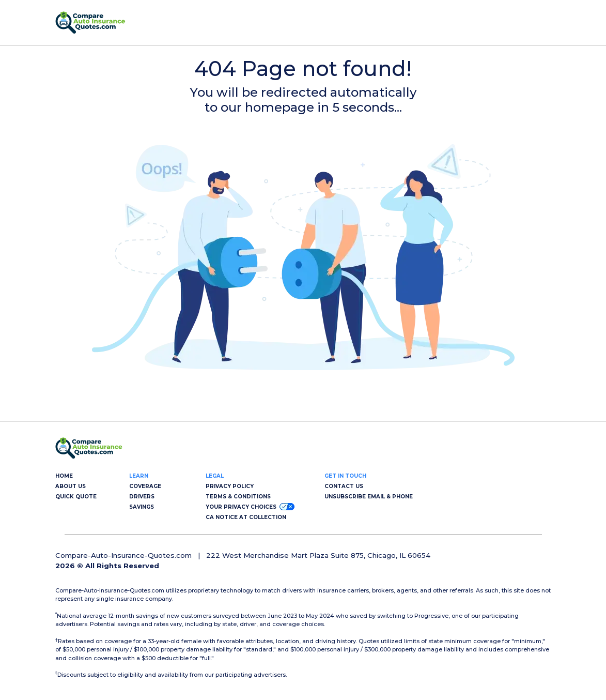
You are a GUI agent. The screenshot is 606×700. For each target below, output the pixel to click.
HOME (64, 476)
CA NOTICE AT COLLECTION (246, 517)
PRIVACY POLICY (230, 486)
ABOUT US (71, 486)
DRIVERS (142, 497)
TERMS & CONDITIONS (238, 497)
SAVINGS (142, 507)
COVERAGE (145, 486)
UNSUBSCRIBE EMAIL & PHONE (369, 497)
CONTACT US (344, 486)
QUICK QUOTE (76, 497)
